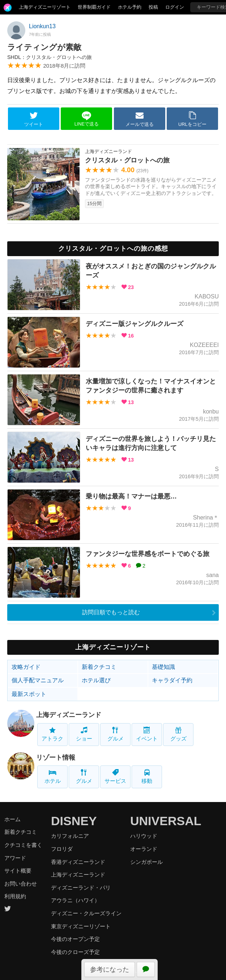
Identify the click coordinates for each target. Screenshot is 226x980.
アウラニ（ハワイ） (75, 900)
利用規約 (15, 896)
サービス (115, 777)
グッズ (178, 734)
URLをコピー (192, 119)
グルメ (116, 734)
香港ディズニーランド (78, 862)
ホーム (12, 819)
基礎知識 (163, 667)
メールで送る (140, 119)
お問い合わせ (21, 884)
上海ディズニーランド (69, 715)
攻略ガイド (26, 667)
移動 (147, 777)
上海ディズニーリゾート (45, 7)
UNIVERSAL (166, 821)
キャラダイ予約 (172, 680)
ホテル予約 (130, 7)
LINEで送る (87, 119)
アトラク (52, 734)
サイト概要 (18, 871)
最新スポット (29, 694)
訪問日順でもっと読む (111, 612)
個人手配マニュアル (38, 680)
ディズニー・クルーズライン (86, 913)
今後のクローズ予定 (75, 952)
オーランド (144, 849)
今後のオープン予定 (75, 939)
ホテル (53, 777)
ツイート (34, 119)
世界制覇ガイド (94, 7)
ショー (84, 734)
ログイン (175, 7)
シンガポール (146, 862)
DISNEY (74, 821)
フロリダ (62, 849)
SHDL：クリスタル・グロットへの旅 (50, 57)
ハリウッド (144, 836)
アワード (15, 858)
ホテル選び (96, 680)
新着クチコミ (99, 667)
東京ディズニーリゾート (81, 926)
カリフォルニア (70, 836)
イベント (147, 734)
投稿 (153, 7)
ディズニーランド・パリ (81, 888)
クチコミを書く (23, 845)
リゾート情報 (56, 758)
